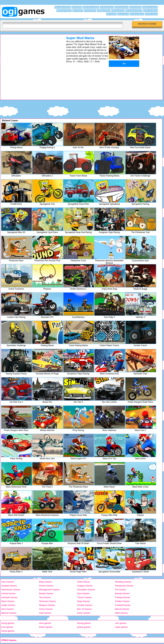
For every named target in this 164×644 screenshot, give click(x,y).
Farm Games (8, 582)
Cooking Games (107, 7)
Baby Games (45, 582)
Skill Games (77, 7)
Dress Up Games (150, 11)
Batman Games (9, 613)
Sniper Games (8, 605)
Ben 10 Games (84, 609)
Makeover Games (64, 11)
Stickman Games (47, 601)
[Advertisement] (32, 68)
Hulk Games (45, 613)
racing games (8, 623)
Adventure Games (150, 7)
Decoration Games (63, 7)
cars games (121, 623)
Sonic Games (84, 613)
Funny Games (90, 11)
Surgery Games (85, 586)
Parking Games (123, 597)
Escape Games (118, 11)
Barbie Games (46, 593)
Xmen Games (46, 609)
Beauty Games (122, 593)
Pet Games (121, 590)
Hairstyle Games (9, 597)
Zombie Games (85, 605)
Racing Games (151, 14)
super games (121, 627)
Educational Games (134, 11)
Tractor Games (84, 597)
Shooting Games (137, 14)
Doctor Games (46, 586)
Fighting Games (104, 11)
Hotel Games (84, 582)
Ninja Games (83, 601)
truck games (7, 627)
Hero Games (7, 609)
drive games (45, 623)
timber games (46, 627)
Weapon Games (47, 605)
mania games (8, 631)
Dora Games (83, 593)
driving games (84, 623)
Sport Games (123, 14)
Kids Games (78, 11)
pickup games (84, 627)
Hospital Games (9, 586)
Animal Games (8, 593)
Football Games (123, 605)
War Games (111, 14)
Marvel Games (122, 609)
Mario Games (8, 601)
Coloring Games (122, 7)
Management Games (49, 590)
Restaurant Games (124, 586)
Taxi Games (45, 597)
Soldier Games (122, 601)
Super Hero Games (91, 7)
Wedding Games (123, 582)
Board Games (135, 7)
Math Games (121, 613)
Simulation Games (86, 590)
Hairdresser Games (11, 590)
